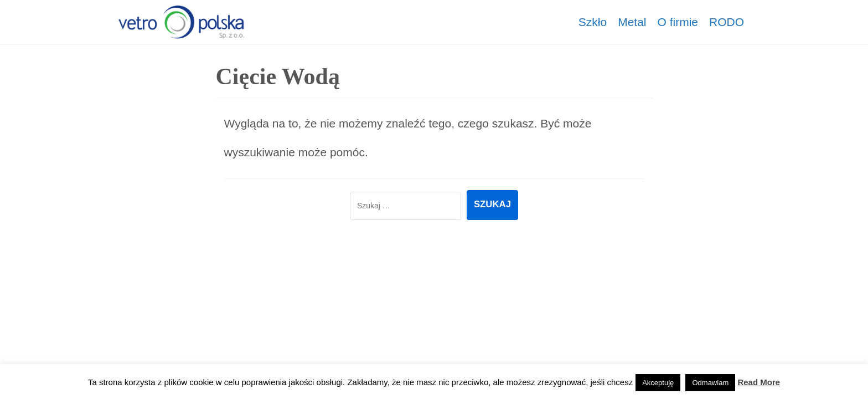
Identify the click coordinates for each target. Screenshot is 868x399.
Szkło (593, 22)
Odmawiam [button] (710, 383)
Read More (759, 382)
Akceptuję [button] (658, 383)
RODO (727, 22)
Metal (632, 22)
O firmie (678, 22)
